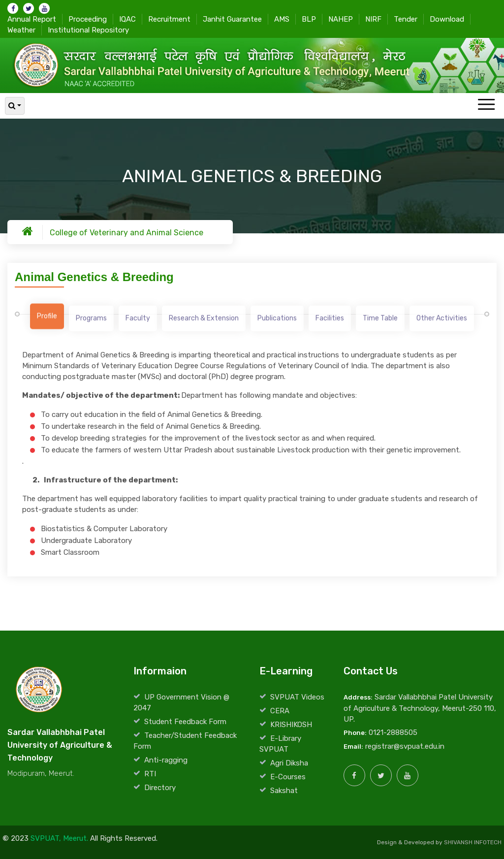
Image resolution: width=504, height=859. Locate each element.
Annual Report (32, 19)
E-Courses (288, 777)
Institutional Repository (88, 30)
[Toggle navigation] (486, 105)
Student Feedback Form (185, 722)
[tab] (47, 319)
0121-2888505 (393, 732)
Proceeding (88, 19)
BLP (309, 19)
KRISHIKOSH (291, 725)
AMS (282, 19)
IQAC (127, 19)
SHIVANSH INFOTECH (473, 842)
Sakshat (284, 791)
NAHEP (341, 19)
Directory (160, 788)
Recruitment (169, 19)
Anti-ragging (166, 760)
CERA (280, 711)
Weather (21, 30)
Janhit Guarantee (232, 19)
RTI (150, 774)
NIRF (373, 19)
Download (447, 19)
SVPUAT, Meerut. (59, 838)
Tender (406, 19)
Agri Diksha (289, 763)
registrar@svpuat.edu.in (405, 746)
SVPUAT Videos (297, 697)
